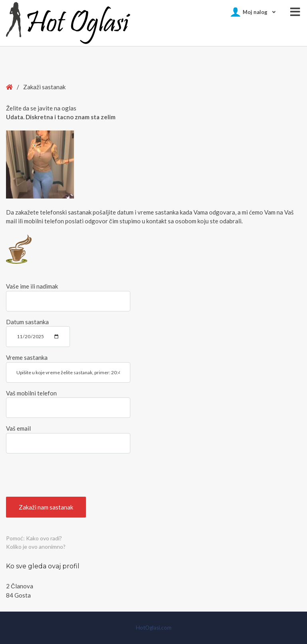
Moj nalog (255, 12)
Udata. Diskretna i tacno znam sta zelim (61, 117)
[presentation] (67, 475)
